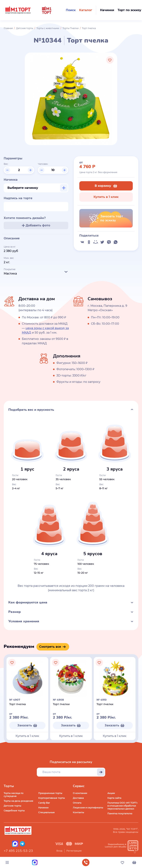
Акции (111, 793)
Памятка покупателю (120, 813)
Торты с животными (48, 28)
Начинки (43, 808)
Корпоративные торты (52, 798)
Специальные (47, 812)
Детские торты (25, 28)
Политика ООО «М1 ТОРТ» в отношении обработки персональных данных (122, 806)
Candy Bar (44, 803)
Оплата (77, 803)
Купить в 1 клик (106, 197)
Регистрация (74, 851)
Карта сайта (114, 798)
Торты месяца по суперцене (14, 795)
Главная (8, 28)
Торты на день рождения (18, 801)
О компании (80, 793)
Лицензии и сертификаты (88, 808)
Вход (59, 851)
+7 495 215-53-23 (18, 851)
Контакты (78, 812)
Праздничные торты (50, 793)
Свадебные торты (14, 811)
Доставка (78, 798)
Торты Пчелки (71, 28)
